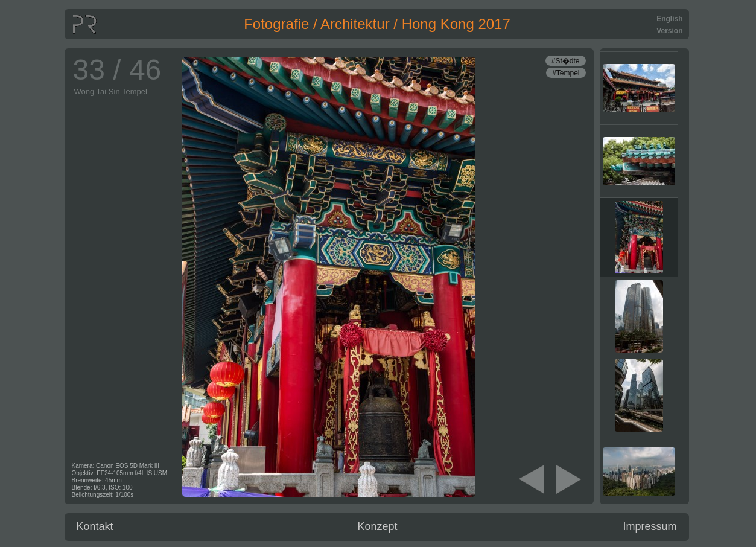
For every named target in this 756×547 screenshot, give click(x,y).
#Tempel (566, 73)
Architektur (355, 24)
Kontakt (95, 526)
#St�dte (566, 61)
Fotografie (276, 24)
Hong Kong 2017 (456, 24)
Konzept (378, 526)
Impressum (650, 526)
